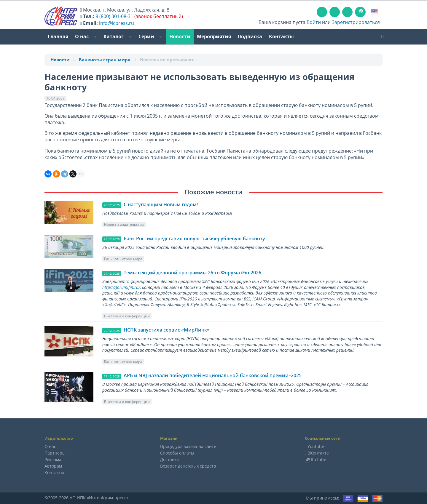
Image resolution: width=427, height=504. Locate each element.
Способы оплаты (177, 453)
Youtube (316, 446)
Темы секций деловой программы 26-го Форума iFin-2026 (192, 273)
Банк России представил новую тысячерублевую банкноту (194, 239)
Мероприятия (214, 36)
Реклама (53, 459)
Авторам (53, 466)
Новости (180, 36)
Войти (314, 22)
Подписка (250, 36)
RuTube (318, 459)
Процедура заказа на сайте (188, 446)
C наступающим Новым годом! (161, 204)
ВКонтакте (318, 453)
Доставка (169, 459)
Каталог (118, 36)
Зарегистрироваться (356, 22)
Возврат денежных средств (188, 466)
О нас (86, 36)
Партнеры (55, 453)
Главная (58, 36)
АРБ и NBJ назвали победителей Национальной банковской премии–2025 (213, 375)
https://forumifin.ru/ (121, 287)
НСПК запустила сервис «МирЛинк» (167, 330)
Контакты (281, 36)
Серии (150, 36)
